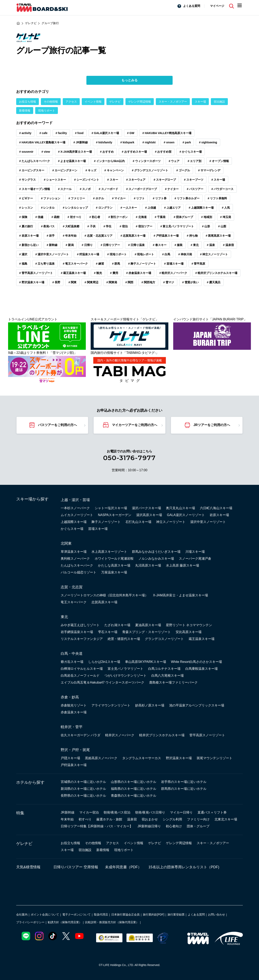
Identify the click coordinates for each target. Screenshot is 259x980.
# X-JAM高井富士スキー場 (75, 152)
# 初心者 (95, 217)
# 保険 (23, 217)
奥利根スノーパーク (75, 559)
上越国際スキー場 (74, 522)
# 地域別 (207, 217)
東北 (64, 617)
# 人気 (226, 208)
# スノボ (85, 189)
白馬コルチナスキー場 (164, 669)
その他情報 (51, 102)
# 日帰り (87, 245)
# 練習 (100, 264)
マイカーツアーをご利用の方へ (135, 425)
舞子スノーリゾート (106, 522)
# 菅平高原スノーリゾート (36, 273)
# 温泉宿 (228, 245)
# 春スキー (160, 245)
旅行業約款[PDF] (154, 915)
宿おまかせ (150, 819)
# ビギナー (26, 198)
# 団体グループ (184, 217)
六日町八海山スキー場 (216, 508)
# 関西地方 (148, 282)
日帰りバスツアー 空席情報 (76, 867)
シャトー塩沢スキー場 (111, 508)
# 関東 (72, 282)
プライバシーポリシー (30, 922)
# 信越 (39, 217)
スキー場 (200, 102)
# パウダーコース (223, 189)
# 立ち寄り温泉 (45, 264)
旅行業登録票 (176, 915)
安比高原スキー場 (189, 632)
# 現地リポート (117, 254)
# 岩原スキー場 (29, 236)
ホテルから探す (30, 782)
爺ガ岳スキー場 (72, 662)
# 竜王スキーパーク (75, 264)
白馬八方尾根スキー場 (168, 676)
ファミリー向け (198, 819)
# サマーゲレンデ (209, 170)
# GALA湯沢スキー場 (105, 133)
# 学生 (108, 226)
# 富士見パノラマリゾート (177, 226)
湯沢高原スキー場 (149, 515)
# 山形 (206, 226)
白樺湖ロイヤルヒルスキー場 (82, 669)
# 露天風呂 (214, 282)
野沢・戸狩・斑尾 (75, 750)
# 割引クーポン (118, 217)
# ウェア (174, 161)
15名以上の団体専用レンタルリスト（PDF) (184, 867)
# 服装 (179, 245)
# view (46, 152)
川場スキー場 (195, 552)
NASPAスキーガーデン (115, 515)
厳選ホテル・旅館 (109, 819)
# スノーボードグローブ (142, 189)
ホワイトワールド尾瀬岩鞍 (114, 559)
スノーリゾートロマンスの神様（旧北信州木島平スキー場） (104, 595)
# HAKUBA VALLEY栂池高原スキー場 (167, 133)
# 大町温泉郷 (71, 226)
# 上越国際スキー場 (201, 208)
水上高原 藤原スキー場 (183, 565)
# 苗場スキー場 (174, 264)
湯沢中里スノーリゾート (208, 522)
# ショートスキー (55, 180)
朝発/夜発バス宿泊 (117, 812)
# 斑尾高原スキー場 (218, 236)
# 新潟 (70, 245)
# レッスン (26, 208)
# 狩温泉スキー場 (88, 254)
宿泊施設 (219, 102)
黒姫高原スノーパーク (101, 758)
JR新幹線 (68, 812)
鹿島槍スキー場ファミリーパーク (173, 682)
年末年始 (67, 819)
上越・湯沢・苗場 (75, 500)
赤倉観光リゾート (74, 705)
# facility (61, 133)
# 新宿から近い (29, 245)
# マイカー (119, 198)
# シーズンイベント (87, 180)
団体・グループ (198, 826)
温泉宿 (132, 819)
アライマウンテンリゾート (111, 705)
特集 (20, 813)
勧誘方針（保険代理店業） (65, 922)
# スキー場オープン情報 (35, 189)
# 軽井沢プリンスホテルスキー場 (216, 273)
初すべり (85, 819)
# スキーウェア (136, 180)
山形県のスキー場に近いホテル (134, 782)
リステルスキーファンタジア (82, 639)
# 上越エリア (172, 208)
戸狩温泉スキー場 (74, 765)
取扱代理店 (101, 915)
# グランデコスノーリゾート (150, 170)
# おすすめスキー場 (134, 152)
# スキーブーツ (194, 180)
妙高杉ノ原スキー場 (150, 705)
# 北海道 (141, 217)
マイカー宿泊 (89, 812)
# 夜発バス (48, 226)
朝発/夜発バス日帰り (150, 812)
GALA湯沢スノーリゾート (186, 515)
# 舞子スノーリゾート (142, 264)
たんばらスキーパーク (77, 565)
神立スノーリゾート (171, 522)
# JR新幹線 (81, 142)
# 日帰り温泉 (136, 245)
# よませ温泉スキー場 (72, 161)
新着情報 (25, 111)
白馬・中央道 (72, 654)
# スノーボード (108, 189)
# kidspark (127, 142)
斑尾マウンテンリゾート (214, 758)
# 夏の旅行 (26, 226)
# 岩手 (51, 236)
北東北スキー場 (226, 819)
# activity (25, 133)
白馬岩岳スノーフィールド (80, 676)
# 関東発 (112, 282)
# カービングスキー (32, 170)
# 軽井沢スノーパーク (173, 273)
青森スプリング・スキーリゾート (146, 632)
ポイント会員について (45, 915)
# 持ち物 (192, 236)
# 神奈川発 (185, 254)
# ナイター (172, 189)
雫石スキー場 (108, 632)
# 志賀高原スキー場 (133, 236)
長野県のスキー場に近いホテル (83, 796)
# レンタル (48, 208)
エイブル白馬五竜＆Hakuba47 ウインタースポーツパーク (102, 682)
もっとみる (129, 80)
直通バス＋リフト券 (212, 812)
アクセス (71, 102)
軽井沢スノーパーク (120, 735)
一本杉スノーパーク (75, 508)
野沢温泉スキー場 (179, 758)
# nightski (149, 142)
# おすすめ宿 (163, 152)
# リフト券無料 (218, 198)
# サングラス (28, 180)
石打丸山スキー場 (138, 522)
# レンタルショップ (75, 208)
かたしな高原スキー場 (114, 565)
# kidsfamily (104, 142)
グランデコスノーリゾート (164, 639)
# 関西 (129, 282)
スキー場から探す (32, 499)
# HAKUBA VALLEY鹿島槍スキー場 (42, 142)
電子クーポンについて (76, 915)
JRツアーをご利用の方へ (212, 425)
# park (187, 142)
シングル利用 (172, 819)
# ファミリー (77, 198)
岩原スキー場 (219, 515)
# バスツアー (195, 189)
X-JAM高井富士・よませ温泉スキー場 (180, 595)
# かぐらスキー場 (191, 152)
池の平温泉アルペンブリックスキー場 (197, 705)
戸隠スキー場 (70, 758)
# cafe (44, 133)
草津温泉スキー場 (74, 552)
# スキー (113, 180)
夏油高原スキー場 (148, 625)
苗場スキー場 (98, 529)
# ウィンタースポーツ (147, 161)
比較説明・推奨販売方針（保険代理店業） (112, 922)
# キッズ (91, 170)
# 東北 (195, 245)
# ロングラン (104, 208)
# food (79, 133)
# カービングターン (65, 170)
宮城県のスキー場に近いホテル (83, 782)
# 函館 (55, 217)
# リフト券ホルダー (187, 198)
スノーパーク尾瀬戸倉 (195, 559)
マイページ (217, 6)
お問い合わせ (217, 915)
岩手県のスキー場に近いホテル (184, 782)
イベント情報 (93, 102)
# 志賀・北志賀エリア (99, 236)
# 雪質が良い (191, 282)
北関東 (66, 543)
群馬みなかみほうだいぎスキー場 (156, 552)
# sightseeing (208, 142)
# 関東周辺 (91, 282)
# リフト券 (160, 198)
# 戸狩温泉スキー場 (166, 236)
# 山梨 (222, 226)
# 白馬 (166, 254)
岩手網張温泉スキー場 (77, 632)
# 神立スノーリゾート (214, 254)
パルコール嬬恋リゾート (79, 572)
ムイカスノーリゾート (77, 515)
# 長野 (56, 282)
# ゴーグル (183, 170)
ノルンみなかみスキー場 (156, 559)
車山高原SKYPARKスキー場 (145, 662)
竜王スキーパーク (74, 602)
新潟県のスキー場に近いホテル (83, 789)
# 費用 (114, 273)
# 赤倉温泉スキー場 (139, 273)
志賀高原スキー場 (104, 602)
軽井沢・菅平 (72, 727)
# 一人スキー (129, 208)
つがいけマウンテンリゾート (125, 676)
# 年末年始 (70, 236)
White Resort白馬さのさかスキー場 (196, 662)
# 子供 (91, 226)
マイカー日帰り (181, 812)
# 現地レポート (144, 254)
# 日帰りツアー (110, 245)
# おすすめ (107, 152)
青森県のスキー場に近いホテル (134, 796)
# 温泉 (211, 245)
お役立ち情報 (28, 102)
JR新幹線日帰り (149, 826)
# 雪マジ (169, 282)
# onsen (169, 142)
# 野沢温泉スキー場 (32, 282)
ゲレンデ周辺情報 (140, 102)
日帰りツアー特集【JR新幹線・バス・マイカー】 (97, 826)
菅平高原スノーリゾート (207, 735)
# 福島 (23, 264)
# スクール (65, 189)
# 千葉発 (160, 217)
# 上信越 (151, 208)
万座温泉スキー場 (114, 572)
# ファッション (51, 198)
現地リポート (47, 111)
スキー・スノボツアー (173, 102)
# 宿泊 (124, 226)
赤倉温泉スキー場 (74, 712)
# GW (131, 133)
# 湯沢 (23, 254)
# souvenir (26, 152)
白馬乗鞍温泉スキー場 (202, 669)
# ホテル (99, 198)
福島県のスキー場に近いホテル (134, 789)
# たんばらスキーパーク (35, 161)
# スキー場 (218, 180)
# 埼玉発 (226, 217)
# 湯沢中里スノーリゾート (52, 254)
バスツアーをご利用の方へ (57, 425)
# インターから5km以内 (109, 161)
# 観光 (98, 273)
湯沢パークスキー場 (146, 508)
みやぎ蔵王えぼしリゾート (80, 625)
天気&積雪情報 (28, 867)
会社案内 (22, 915)
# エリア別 (194, 161)
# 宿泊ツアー (144, 226)
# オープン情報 (219, 161)
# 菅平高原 (198, 264)
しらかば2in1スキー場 (104, 662)
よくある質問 (192, 6)
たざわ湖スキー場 (117, 625)
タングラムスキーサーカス (142, 758)
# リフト (139, 198)
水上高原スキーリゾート (109, 552)
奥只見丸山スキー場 (180, 508)
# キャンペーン (114, 170)
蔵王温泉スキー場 (202, 639)
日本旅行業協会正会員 (125, 915)
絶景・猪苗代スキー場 (124, 639)
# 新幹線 (52, 245)
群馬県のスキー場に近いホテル (184, 789)
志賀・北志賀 (72, 587)
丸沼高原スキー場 (148, 565)
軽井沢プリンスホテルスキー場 (162, 735)
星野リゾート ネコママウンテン (189, 625)
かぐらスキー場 (72, 529)
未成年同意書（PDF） (123, 867)
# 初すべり (74, 217)
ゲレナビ (115, 102)
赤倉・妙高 (70, 697)
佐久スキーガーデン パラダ (81, 735)
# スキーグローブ (165, 180)
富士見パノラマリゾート (125, 669)
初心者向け (174, 826)
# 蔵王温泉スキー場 (73, 273)
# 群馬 (116, 264)
